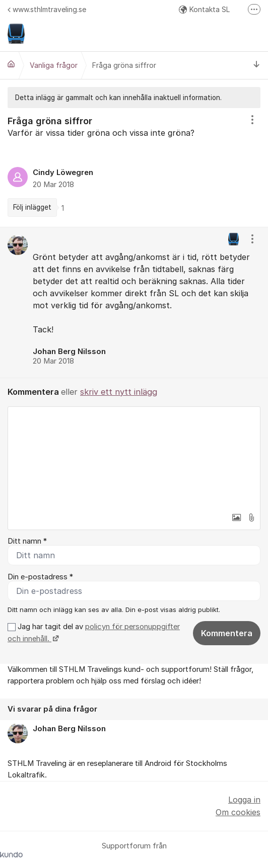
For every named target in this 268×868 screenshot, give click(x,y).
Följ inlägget (32, 207)
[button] (236, 517)
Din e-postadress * (40, 577)
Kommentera (227, 633)
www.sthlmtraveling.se (47, 9)
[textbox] (134, 457)
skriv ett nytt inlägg (119, 392)
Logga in (244, 800)
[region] (134, 167)
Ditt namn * (27, 541)
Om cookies (238, 812)
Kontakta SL (204, 9)
